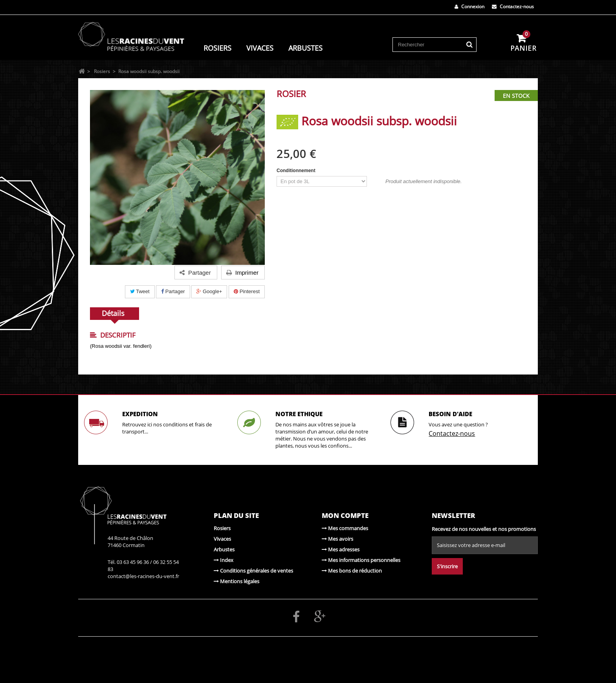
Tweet (140, 291)
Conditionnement (297, 171)
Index (224, 560)
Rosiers (217, 48)
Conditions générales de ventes (253, 571)
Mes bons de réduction (352, 571)
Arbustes (305, 48)
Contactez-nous (513, 6)
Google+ (209, 291)
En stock (516, 96)
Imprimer (242, 273)
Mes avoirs (337, 539)
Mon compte (345, 515)
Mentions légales (236, 581)
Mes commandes (345, 528)
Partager (173, 291)
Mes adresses (341, 549)
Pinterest (247, 291)
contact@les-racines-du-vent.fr (143, 576)
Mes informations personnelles (361, 560)
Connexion (469, 6)
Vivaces (260, 48)
